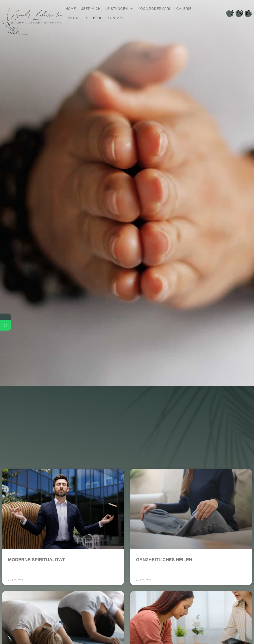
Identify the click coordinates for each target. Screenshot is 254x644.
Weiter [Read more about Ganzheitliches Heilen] (141, 570)
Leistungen (119, 9)
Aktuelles (78, 18)
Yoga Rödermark (155, 9)
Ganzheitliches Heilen (164, 560)
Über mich (91, 9)
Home (71, 9)
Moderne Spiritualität (36, 560)
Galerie (184, 9)
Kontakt (116, 18)
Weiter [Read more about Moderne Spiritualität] (13, 570)
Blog (98, 18)
